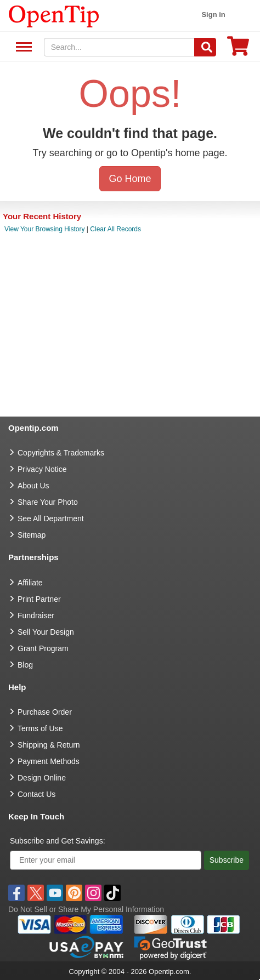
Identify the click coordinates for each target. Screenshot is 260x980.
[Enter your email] (106, 860)
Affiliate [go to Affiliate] (30, 583)
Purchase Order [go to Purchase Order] (45, 712)
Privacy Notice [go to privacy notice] (42, 469)
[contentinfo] (54, 15)
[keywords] (120, 47)
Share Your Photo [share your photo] (48, 502)
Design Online (42, 778)
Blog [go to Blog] (25, 665)
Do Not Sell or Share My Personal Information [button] (86, 909)
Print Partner (39, 599)
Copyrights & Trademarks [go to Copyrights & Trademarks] (61, 453)
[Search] (205, 47)
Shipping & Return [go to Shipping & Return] (49, 745)
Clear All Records (115, 229)
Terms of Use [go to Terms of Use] (40, 728)
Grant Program (43, 648)
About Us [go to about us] (33, 486)
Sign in (213, 15)
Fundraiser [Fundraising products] (36, 616)
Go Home (130, 179)
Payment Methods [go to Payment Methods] (49, 761)
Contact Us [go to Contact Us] (36, 794)
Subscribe (227, 860)
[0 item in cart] (238, 50)
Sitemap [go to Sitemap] (32, 535)
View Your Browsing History (45, 229)
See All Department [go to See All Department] (51, 519)
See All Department (22, 47)
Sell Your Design (46, 632)
